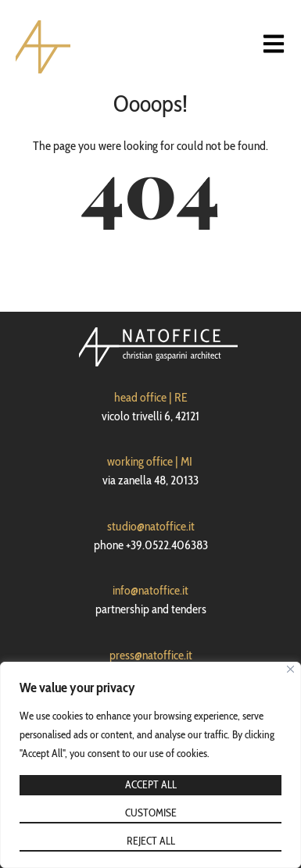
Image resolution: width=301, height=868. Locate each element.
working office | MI (150, 461)
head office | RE (151, 397)
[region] (150, 765)
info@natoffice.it (150, 590)
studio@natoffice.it (151, 526)
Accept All (151, 784)
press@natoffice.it (151, 655)
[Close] (290, 669)
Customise (151, 813)
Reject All (151, 841)
